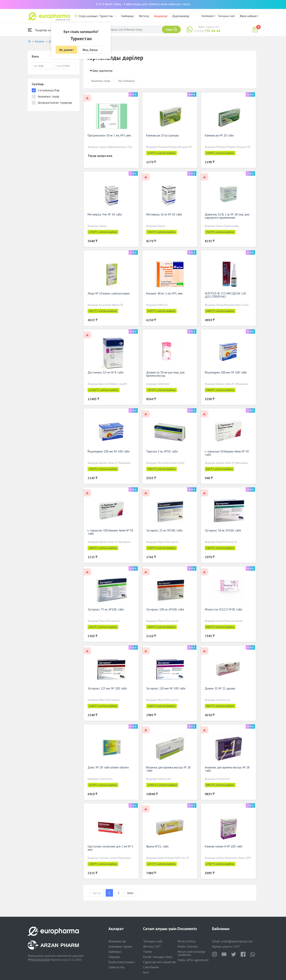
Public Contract (188, 946)
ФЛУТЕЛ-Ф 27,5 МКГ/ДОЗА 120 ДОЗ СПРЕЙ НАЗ (225, 296)
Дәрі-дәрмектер (102, 71)
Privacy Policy (186, 941)
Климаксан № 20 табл (219, 136)
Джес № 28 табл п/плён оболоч (108, 768)
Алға (130, 894)
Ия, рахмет (66, 50)
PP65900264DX (40, 960)
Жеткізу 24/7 (152, 946)
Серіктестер (116, 967)
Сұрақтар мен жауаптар (159, 962)
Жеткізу (144, 16)
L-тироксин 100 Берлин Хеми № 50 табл (110, 533)
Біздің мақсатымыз (121, 962)
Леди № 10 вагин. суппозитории (109, 294)
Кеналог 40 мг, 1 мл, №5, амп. (165, 294)
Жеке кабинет (249, 16)
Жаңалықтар (117, 941)
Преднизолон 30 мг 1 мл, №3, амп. (110, 136)
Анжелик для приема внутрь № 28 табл (227, 770)
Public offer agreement (193, 960)
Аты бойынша (126, 82)
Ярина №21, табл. (158, 847)
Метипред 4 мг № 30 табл (105, 215)
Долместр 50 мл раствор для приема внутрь (165, 375)
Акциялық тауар (101, 82)
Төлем (147, 952)
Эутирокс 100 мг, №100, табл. (165, 610)
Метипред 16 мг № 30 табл (164, 215)
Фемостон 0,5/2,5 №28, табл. (224, 610)
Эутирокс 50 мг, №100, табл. (223, 531)
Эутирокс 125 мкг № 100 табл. (107, 689)
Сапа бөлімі (151, 967)
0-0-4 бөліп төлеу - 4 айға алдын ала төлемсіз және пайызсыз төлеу (143, 4)
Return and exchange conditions (191, 953)
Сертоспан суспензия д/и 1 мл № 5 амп (110, 849)
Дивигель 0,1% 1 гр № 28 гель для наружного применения (227, 217)
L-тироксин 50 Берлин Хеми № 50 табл (227, 454)
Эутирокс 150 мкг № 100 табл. (166, 689)
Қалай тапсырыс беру (158, 957)
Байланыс (128, 16)
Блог (146, 972)
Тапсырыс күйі (226, 16)
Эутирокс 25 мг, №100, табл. (165, 531)
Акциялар (161, 16)
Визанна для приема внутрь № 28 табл (168, 770)
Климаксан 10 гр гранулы (162, 136)
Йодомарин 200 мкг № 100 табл (226, 373)
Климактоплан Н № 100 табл (224, 847)
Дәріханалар (181, 16)
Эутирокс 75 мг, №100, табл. (106, 610)
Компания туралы (120, 946)
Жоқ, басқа (90, 50)
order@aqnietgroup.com (237, 941)
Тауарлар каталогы (44, 30)
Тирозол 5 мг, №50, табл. (162, 452)
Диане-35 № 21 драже (220, 689)
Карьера (114, 957)
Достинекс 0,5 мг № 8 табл (105, 373)
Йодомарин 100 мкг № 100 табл (109, 452)
